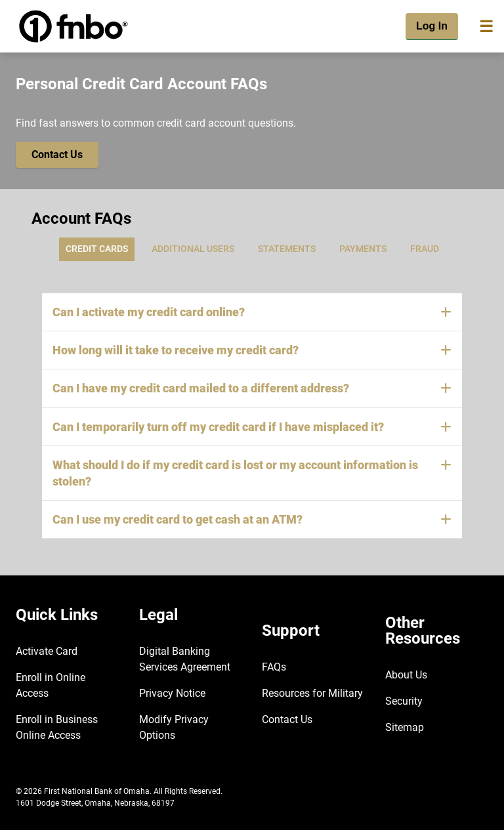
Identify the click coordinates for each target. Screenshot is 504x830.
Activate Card (47, 651)
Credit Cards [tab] (97, 249)
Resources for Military (312, 693)
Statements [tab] (287, 249)
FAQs (274, 667)
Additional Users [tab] (193, 249)
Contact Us (287, 719)
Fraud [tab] (425, 249)
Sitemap (405, 727)
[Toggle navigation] (486, 26)
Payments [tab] (363, 249)
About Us (406, 675)
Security (404, 701)
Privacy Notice (172, 693)
